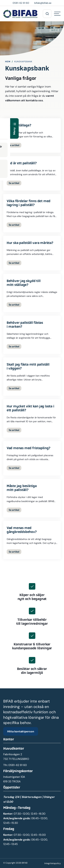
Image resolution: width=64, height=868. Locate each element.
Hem (8, 62)
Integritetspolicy (53, 863)
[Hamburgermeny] (57, 14)
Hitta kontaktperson (21, 731)
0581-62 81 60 (18, 765)
